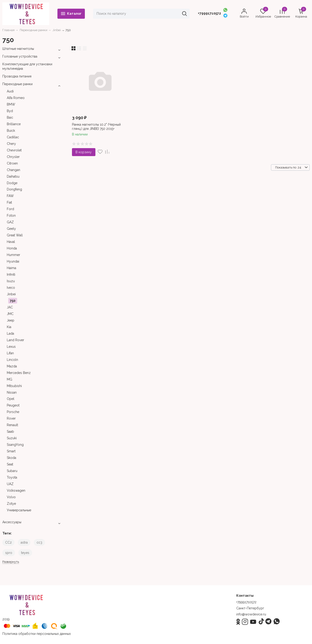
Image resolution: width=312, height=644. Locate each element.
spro (9, 553)
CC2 (8, 542)
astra (24, 542)
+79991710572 (209, 13)
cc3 (39, 542)
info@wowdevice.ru (251, 614)
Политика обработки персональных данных (37, 634)
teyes (25, 553)
